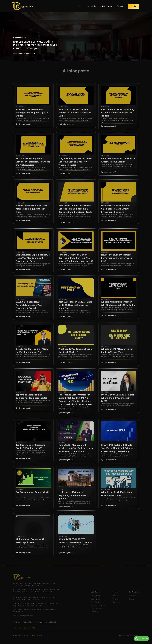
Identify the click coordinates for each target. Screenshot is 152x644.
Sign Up (133, 6)
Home (79, 6)
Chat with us (141, 639)
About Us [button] (92, 6)
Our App (120, 6)
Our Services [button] (107, 6)
